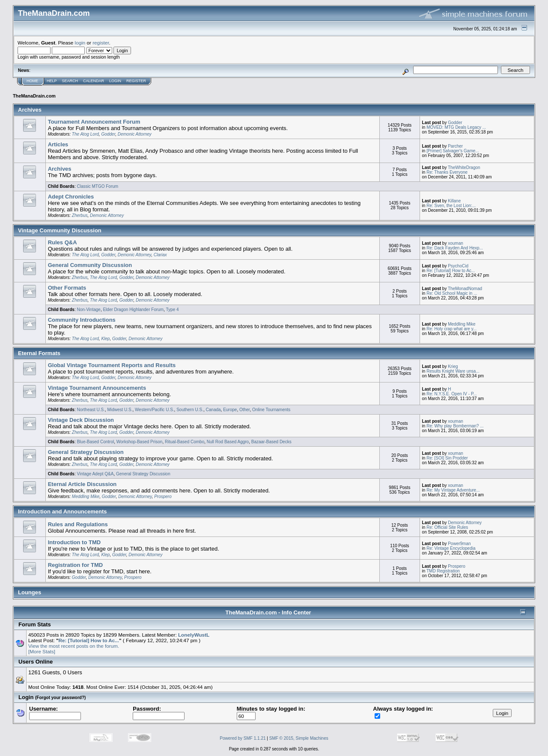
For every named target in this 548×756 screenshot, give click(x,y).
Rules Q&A (63, 242)
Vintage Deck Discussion (81, 420)
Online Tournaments (271, 410)
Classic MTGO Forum (97, 186)
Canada (213, 410)
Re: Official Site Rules (447, 527)
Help (52, 81)
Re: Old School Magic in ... (452, 293)
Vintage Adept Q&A (95, 474)
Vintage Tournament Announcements (97, 388)
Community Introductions (82, 320)
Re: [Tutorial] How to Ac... (451, 271)
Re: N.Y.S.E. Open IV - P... (451, 394)
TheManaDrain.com (34, 96)
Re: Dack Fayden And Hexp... (455, 248)
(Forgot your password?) (60, 698)
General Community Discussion (90, 265)
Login (115, 81)
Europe (230, 410)
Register (136, 81)
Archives (30, 110)
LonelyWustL (194, 635)
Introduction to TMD (74, 542)
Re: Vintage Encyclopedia (451, 548)
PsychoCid (458, 266)
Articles (58, 144)
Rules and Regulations (78, 524)
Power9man (459, 544)
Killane (454, 201)
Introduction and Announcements (63, 511)
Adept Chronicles (71, 197)
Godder (108, 134)
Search (70, 81)
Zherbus (80, 215)
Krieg (453, 366)
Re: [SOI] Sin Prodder (447, 458)
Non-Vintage (88, 310)
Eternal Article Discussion (82, 484)
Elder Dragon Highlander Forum (133, 310)
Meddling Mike (462, 324)
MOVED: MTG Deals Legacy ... (456, 127)
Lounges (30, 592)
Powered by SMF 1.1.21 (243, 738)
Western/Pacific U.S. (155, 410)
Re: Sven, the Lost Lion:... (451, 206)
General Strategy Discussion (86, 452)
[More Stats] (42, 651)
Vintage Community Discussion (60, 230)
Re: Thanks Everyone (447, 172)
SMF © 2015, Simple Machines (299, 738)
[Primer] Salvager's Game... (453, 151)
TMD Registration (443, 571)
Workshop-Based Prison (140, 442)
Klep (105, 339)
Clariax (160, 255)
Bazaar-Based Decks (271, 442)
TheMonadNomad (465, 289)
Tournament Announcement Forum (94, 122)
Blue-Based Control (95, 442)
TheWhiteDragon (464, 168)
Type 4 (173, 310)
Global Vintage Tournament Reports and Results (112, 365)
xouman (456, 243)
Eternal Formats (39, 353)
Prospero (163, 497)
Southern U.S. (190, 410)
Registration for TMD (76, 565)
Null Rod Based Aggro (228, 442)
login (80, 43)
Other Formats (67, 288)
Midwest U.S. (120, 410)
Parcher (455, 146)
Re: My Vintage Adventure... (453, 490)
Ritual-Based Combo (185, 442)
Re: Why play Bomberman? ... (455, 426)
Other (244, 410)
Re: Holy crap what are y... (451, 329)
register (101, 43)
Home (32, 81)
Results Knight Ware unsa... (453, 371)
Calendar (94, 81)
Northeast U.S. (91, 410)
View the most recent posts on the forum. (74, 646)
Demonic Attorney (135, 134)
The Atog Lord (85, 134)
